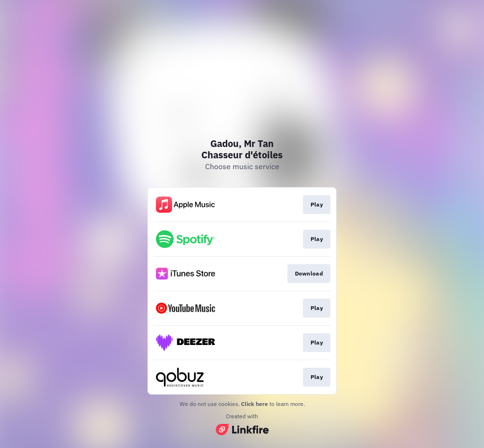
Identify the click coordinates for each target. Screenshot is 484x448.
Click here (255, 404)
